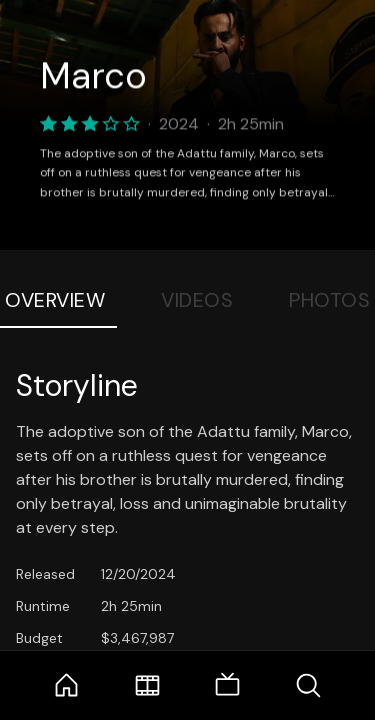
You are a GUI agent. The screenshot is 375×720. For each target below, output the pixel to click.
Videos (197, 300)
